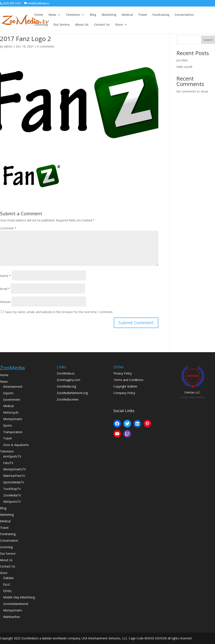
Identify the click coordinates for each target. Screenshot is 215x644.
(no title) (182, 60)
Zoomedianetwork (16, 604)
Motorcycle (11, 412)
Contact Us (102, 25)
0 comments (46, 46)
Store (119, 25)
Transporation (13, 432)
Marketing (109, 15)
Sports (8, 425)
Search (208, 40)
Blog (93, 15)
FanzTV (8, 463)
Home (39, 15)
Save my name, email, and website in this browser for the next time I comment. (59, 312)
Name (5, 276)
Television (73, 15)
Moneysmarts (13, 610)
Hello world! (184, 67)
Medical (127, 15)
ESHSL (8, 591)
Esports (8, 393)
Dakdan (8, 578)
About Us (82, 25)
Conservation (184, 15)
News (52, 15)
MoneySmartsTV (14, 469)
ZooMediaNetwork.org (72, 393)
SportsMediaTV (14, 482)
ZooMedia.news (68, 399)
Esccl (7, 584)
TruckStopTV (12, 489)
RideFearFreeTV (14, 476)
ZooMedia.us (66, 373)
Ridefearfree (12, 617)
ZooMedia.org (66, 386)
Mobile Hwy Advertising (19, 597)
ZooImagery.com (68, 380)
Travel (143, 15)
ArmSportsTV (12, 456)
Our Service (62, 25)
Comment (8, 228)
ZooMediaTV (12, 495)
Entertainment (13, 387)
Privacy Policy (123, 373)
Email (5, 289)
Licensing (41, 25)
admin (8, 46)
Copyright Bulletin (125, 386)
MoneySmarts (13, 419)
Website (5, 302)
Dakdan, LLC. (193, 392)
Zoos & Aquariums (16, 445)
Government (12, 400)
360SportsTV (12, 502)
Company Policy (124, 393)
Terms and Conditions (128, 380)
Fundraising (161, 15)
